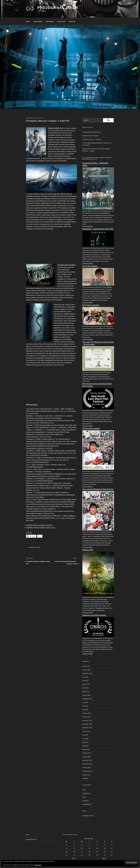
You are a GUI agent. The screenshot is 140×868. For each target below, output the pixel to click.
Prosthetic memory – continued (92, 132)
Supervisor (86, 793)
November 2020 (87, 717)
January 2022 (86, 688)
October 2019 (86, 760)
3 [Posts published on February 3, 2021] (82, 838)
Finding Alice (88, 543)
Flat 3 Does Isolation (91, 298)
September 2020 (87, 720)
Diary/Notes (50, 14)
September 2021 (87, 691)
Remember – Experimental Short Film (98, 222)
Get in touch (61, 14)
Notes (84, 790)
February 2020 (87, 746)
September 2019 (87, 764)
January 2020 (86, 749)
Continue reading (88, 219)
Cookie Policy (38, 865)
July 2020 (85, 728)
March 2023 (86, 677)
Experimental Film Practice (90, 128)
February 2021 (87, 706)
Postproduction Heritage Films (91, 125)
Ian (43, 111)
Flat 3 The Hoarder (90, 259)
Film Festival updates (91, 421)
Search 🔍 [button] (72, 14)
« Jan (73, 851)
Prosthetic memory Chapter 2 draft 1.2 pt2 (41, 520)
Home (28, 14)
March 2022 (86, 684)
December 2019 (87, 753)
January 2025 (86, 663)
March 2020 (86, 742)
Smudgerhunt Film (88, 808)
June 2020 (86, 731)
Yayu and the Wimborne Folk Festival (98, 482)
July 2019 (85, 771)
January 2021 (86, 710)
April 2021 (85, 702)
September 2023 (87, 666)
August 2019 (86, 768)
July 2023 (85, 670)
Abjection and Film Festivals (94, 608)
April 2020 (85, 739)
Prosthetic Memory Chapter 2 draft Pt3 (39, 518)
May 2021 (85, 699)
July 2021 (85, 695)
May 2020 (85, 735)
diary (84, 783)
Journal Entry (38, 14)
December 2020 (87, 713)
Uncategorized (87, 797)
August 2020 (86, 724)
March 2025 (86, 659)
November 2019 (87, 757)
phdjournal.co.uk (58, 8)
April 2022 (85, 681)
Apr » (104, 851)
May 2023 (85, 673)
